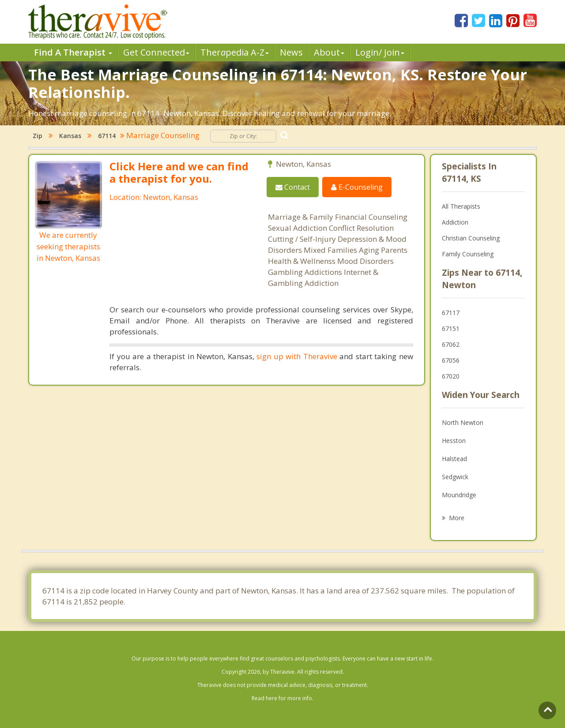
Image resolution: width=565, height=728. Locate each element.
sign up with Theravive (297, 356)
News (291, 52)
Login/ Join (380, 52)
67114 (107, 136)
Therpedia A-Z (235, 52)
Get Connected (156, 52)
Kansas (70, 136)
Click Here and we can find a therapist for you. (179, 172)
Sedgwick (455, 477)
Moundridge (459, 495)
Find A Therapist (73, 52)
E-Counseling (357, 187)
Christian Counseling (471, 238)
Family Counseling (468, 254)
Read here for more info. (282, 698)
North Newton (463, 422)
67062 (451, 344)
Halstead (454, 459)
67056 (451, 360)
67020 (451, 376)
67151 (451, 328)
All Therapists (461, 206)
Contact (293, 187)
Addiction (455, 222)
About (329, 52)
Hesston (454, 441)
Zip (38, 136)
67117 (451, 313)
